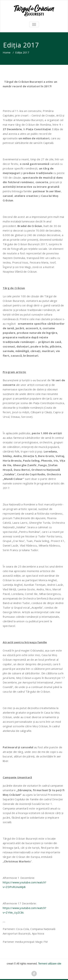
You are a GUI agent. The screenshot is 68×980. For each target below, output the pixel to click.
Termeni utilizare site (50, 964)
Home (7, 52)
